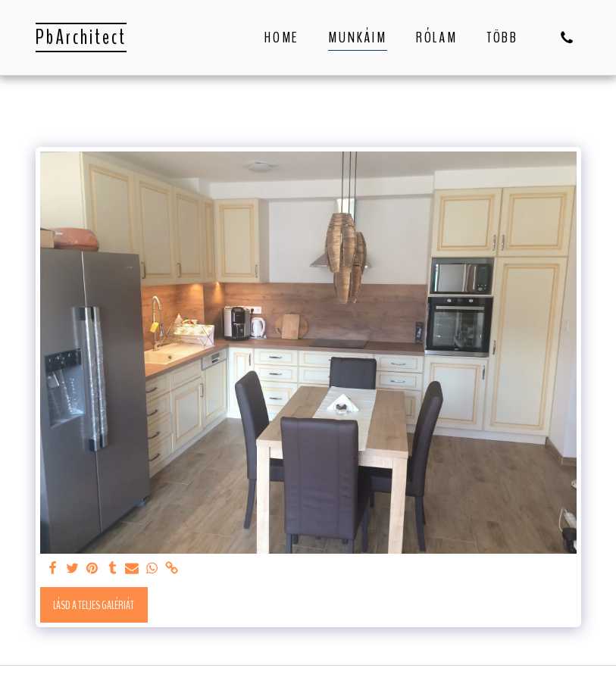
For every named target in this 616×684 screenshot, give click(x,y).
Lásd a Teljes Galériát (94, 605)
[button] (567, 37)
